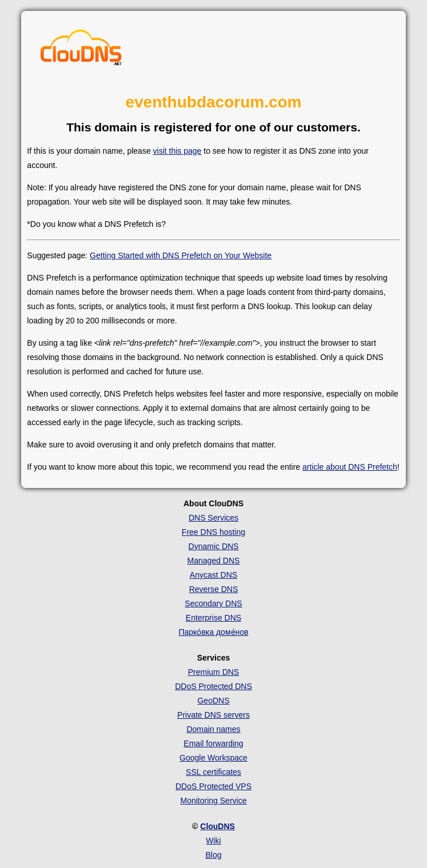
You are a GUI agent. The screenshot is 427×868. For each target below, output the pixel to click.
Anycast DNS (213, 575)
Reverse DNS (214, 589)
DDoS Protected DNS (213, 686)
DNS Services (213, 518)
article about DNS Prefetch (350, 467)
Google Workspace (213, 758)
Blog (213, 855)
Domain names (213, 729)
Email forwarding (213, 743)
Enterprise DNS (213, 618)
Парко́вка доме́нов (213, 632)
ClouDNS (218, 826)
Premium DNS (213, 672)
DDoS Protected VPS (213, 786)
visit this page (177, 151)
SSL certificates (213, 772)
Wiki (213, 841)
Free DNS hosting (213, 532)
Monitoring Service (214, 801)
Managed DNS (214, 561)
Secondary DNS (213, 603)
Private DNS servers (213, 715)
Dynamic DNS (214, 546)
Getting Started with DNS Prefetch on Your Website (181, 255)
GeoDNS (213, 701)
